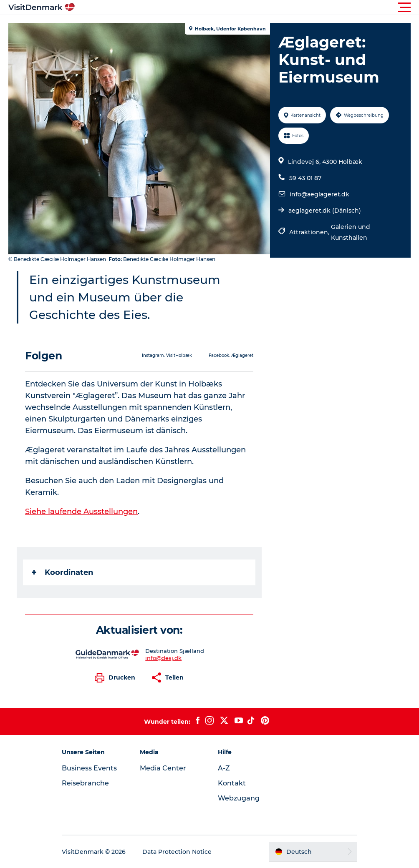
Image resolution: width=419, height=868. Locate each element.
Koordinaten (62, 572)
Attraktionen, (310, 232)
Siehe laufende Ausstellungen (81, 512)
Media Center (163, 768)
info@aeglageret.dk (319, 194)
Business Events (89, 768)
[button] (247, 8)
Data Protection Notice (177, 852)
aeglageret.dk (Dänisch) (325, 211)
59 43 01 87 (305, 178)
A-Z (224, 768)
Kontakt (232, 783)
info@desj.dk (163, 658)
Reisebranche (85, 783)
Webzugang (239, 798)
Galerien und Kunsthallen (351, 232)
